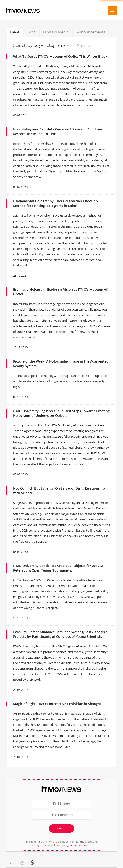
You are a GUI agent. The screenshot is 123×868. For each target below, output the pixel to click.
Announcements (91, 32)
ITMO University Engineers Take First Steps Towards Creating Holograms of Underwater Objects (61, 413)
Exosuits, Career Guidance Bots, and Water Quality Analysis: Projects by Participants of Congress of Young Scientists (61, 634)
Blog (31, 32)
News (15, 32)
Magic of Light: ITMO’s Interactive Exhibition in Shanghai (58, 704)
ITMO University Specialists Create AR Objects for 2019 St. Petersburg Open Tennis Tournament (59, 568)
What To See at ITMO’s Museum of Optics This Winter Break (60, 56)
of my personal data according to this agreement (61, 845)
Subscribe (61, 828)
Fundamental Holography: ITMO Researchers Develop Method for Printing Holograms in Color (55, 203)
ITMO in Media (56, 32)
